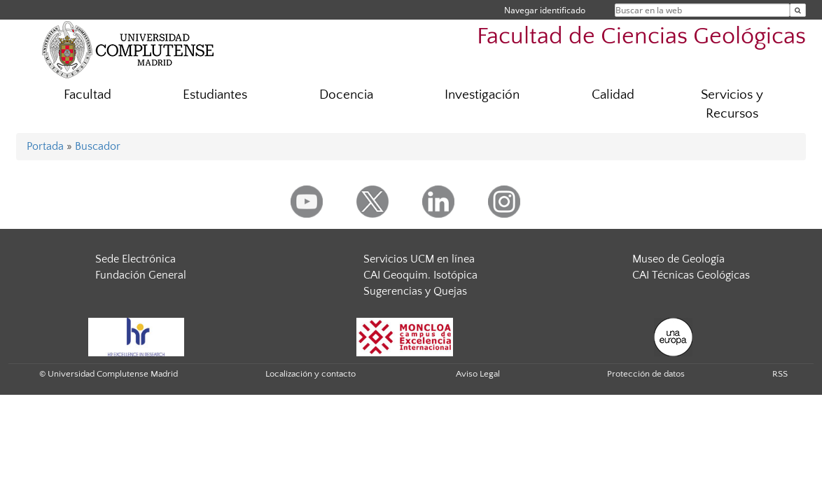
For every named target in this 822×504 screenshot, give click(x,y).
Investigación (482, 95)
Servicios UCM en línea (419, 259)
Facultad (88, 95)
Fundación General (141, 275)
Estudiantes (215, 95)
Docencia (346, 95)
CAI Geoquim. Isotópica (420, 275)
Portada (45, 146)
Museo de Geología (678, 259)
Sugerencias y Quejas (415, 291)
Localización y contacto (311, 374)
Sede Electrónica (135, 259)
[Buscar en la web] (798, 10)
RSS (780, 374)
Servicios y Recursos (732, 104)
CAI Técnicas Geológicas (691, 275)
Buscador (98, 146)
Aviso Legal (478, 374)
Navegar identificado (545, 10)
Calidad (613, 95)
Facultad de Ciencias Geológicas (641, 37)
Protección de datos (646, 374)
